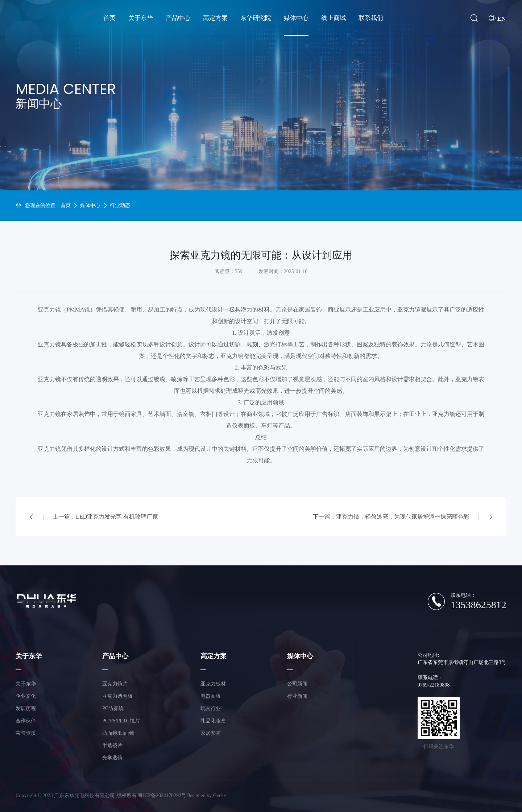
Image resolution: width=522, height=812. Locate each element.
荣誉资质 (26, 733)
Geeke (220, 795)
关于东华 (141, 18)
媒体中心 (296, 18)
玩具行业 (211, 708)
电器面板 (211, 696)
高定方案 (215, 18)
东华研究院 (256, 18)
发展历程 (26, 708)
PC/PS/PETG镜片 (121, 721)
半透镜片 (112, 745)
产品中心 (178, 18)
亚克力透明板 (117, 696)
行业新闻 (297, 696)
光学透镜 (112, 758)
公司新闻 (297, 684)
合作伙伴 (26, 721)
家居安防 (211, 733)
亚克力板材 (213, 684)
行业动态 (120, 205)
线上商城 (333, 18)
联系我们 (371, 18)
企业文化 (26, 696)
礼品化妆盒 (213, 721)
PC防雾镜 (113, 708)
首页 (109, 18)
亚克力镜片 (115, 684)
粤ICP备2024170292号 (162, 795)
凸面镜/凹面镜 (118, 733)
